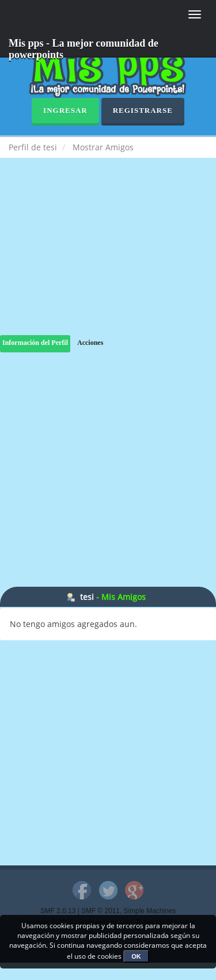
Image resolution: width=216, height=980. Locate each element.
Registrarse (143, 110)
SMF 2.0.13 (58, 911)
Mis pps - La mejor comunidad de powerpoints (84, 48)
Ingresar (65, 110)
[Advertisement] (108, 258)
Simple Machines (150, 911)
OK (136, 956)
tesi (87, 597)
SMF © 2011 (101, 911)
